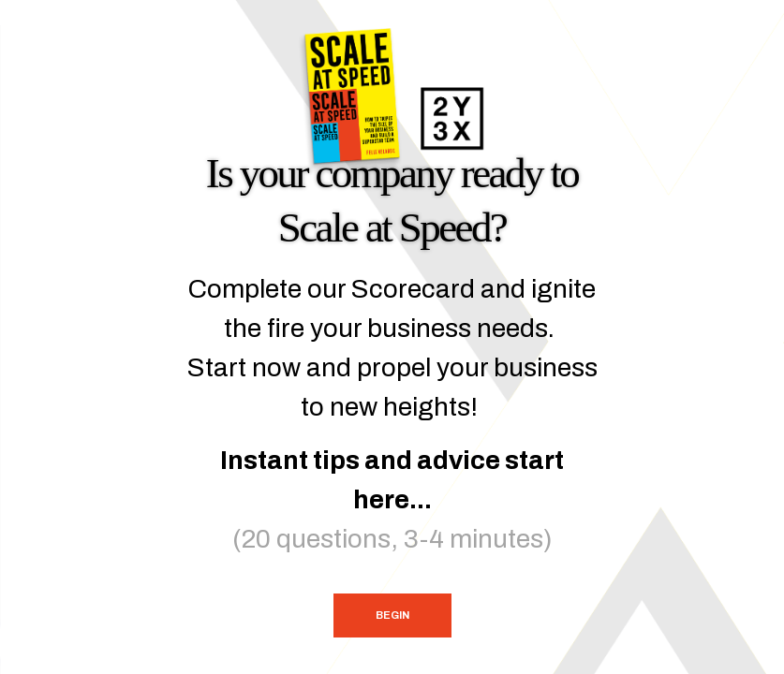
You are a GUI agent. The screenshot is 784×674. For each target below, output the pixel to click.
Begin (392, 615)
